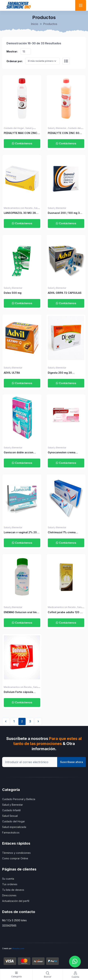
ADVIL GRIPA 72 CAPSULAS (65, 293)
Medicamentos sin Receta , (62, 607)
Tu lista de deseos (13, 890)
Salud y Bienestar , (58, 128)
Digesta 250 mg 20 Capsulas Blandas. (60, 373)
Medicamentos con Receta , (19, 208)
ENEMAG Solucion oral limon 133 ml (22, 612)
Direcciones (9, 895)
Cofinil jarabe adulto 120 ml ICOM (65, 612)
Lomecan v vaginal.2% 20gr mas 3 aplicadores (22, 532)
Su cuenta (8, 879)
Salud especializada (14, 827)
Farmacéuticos (11, 832)
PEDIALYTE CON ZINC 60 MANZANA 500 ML (64, 133)
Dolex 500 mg (13, 293)
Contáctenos (22, 143)
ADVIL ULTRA (12, 373)
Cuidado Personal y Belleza (19, 799)
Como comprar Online (15, 858)
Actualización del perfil (16, 901)
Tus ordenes (10, 884)
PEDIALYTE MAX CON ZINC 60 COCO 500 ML (21, 133)
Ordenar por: (15, 61)
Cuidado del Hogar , (15, 128)
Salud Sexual (10, 816)
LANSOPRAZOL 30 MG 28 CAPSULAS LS (20, 213)
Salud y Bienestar (57, 208)
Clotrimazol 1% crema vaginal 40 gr (62, 532)
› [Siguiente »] (38, 721)
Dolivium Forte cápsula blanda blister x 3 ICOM (19, 692)
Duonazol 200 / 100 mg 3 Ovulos (64, 213)
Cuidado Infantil (11, 810)
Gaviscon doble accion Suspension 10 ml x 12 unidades (19, 453)
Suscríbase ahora (71, 762)
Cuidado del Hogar (14, 821)
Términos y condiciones (16, 853)
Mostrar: (12, 51)
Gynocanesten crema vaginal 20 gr (62, 453)
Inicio (35, 24)
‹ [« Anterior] (6, 721)
